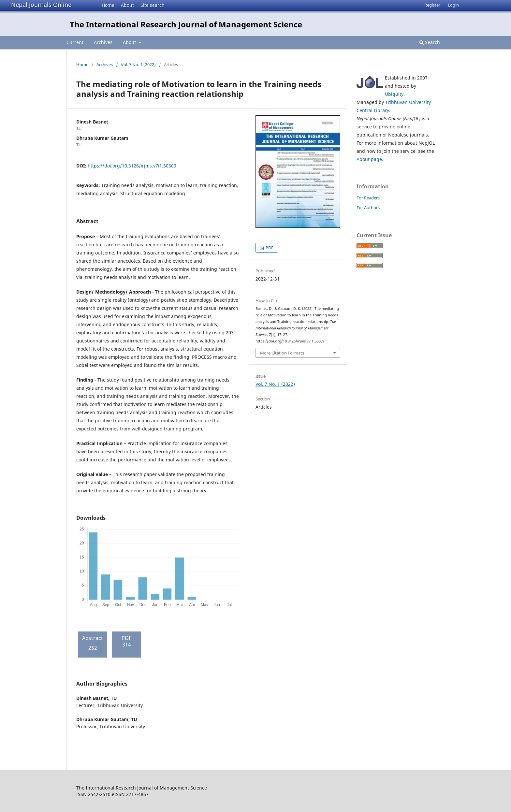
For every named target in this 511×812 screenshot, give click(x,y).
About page (369, 159)
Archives (103, 42)
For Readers (368, 198)
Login (453, 5)
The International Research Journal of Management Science (186, 24)
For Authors (368, 208)
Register (432, 5)
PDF (269, 248)
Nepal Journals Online (41, 5)
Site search (153, 5)
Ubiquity (394, 94)
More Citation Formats (282, 353)
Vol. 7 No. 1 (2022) (138, 65)
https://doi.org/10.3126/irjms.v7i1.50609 (132, 166)
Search (430, 42)
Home (108, 5)
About (127, 5)
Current (75, 42)
